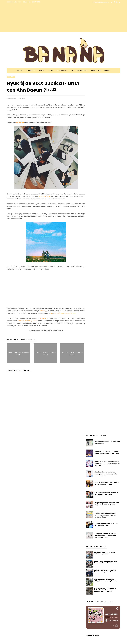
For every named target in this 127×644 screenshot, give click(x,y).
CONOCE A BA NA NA (14, 2)
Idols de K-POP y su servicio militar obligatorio (105, 553)
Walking (43, 311)
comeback (11, 77)
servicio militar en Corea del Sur (63, 313)
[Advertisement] (24, 18)
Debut (41, 71)
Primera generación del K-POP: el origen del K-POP (107, 524)
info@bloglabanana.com (101, 2)
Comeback (30, 71)
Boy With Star (45, 196)
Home (19, 71)
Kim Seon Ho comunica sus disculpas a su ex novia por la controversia (106, 474)
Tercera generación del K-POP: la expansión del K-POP (107, 494)
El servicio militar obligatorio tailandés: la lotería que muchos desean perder (105, 590)
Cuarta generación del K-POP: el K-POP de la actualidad (107, 483)
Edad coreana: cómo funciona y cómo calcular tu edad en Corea (107, 452)
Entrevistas (82, 71)
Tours (50, 71)
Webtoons (96, 71)
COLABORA (27, 2)
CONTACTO (36, 2)
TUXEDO (43, 318)
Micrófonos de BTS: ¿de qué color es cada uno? (107, 442)
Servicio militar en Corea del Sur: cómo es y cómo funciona (106, 571)
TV (72, 71)
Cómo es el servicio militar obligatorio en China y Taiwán (106, 580)
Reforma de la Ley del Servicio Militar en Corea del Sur (106, 562)
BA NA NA (20, 122)
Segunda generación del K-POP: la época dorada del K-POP (107, 504)
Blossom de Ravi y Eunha (27, 321)
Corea (107, 71)
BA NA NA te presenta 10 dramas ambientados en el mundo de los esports (107, 464)
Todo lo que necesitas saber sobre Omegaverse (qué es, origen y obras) (106, 515)
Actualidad (62, 71)
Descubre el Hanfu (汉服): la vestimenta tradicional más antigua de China (105, 536)
